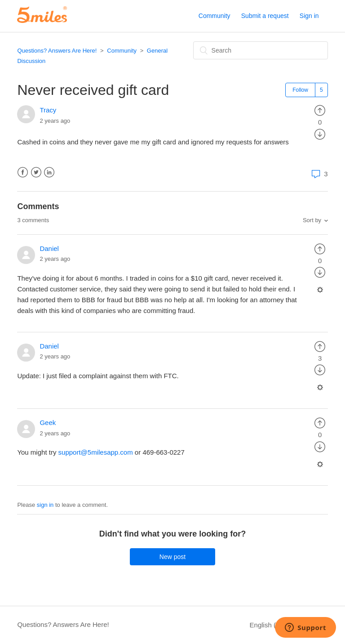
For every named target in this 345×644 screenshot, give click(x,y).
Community (215, 16)
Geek (48, 423)
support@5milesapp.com (96, 452)
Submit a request (265, 16)
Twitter (36, 172)
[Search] (261, 50)
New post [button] (172, 557)
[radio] (320, 110)
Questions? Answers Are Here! (57, 51)
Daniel (49, 248)
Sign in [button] (309, 16)
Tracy (48, 110)
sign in (45, 505)
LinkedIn (49, 172)
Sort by (312, 220)
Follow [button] (300, 90)
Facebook (23, 172)
